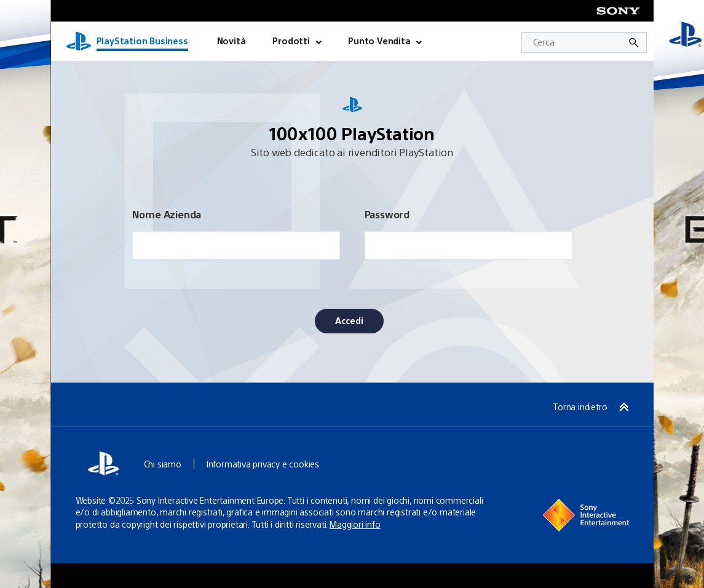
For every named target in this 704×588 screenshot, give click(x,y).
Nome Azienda (167, 214)
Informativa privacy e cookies (263, 464)
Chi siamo (163, 464)
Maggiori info (355, 524)
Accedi (349, 320)
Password (387, 214)
